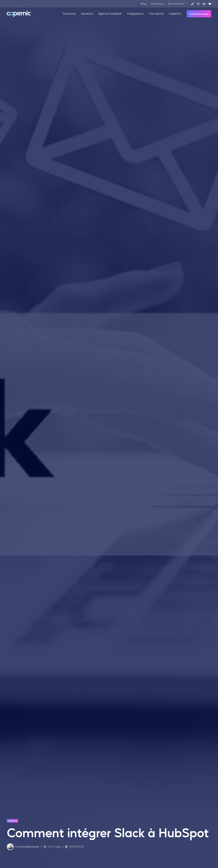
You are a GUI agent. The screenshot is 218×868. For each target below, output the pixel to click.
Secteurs (87, 14)
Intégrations (135, 14)
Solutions (69, 14)
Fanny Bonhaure (29, 847)
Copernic (175, 14)
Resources (157, 4)
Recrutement (176, 4)
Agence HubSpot (110, 14)
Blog (143, 4)
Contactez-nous (199, 14)
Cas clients (156, 14)
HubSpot (12, 821)
